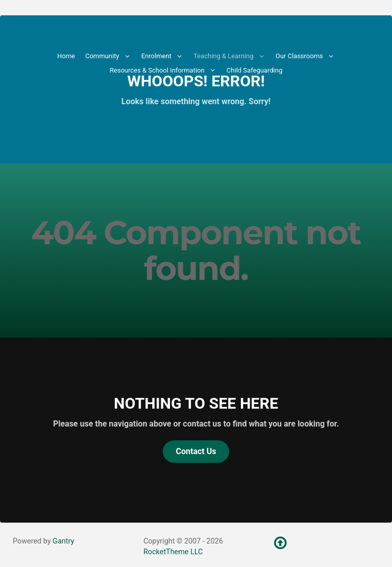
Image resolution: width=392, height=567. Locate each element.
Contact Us (196, 451)
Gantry (63, 541)
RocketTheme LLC (173, 552)
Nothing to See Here (196, 403)
